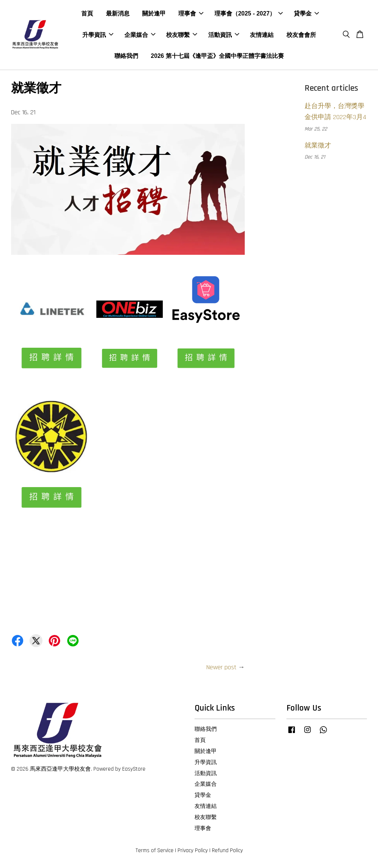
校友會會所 (301, 35)
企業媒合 (140, 35)
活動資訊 (224, 35)
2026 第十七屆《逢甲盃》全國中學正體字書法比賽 (217, 56)
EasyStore (134, 770)
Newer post (221, 668)
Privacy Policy (193, 852)
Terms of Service (154, 852)
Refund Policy (227, 852)
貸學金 (306, 14)
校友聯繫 (182, 35)
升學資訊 (98, 35)
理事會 (191, 14)
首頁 (87, 14)
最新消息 (118, 14)
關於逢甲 (154, 14)
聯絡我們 (126, 56)
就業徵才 (318, 147)
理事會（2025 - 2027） (249, 14)
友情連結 (262, 35)
